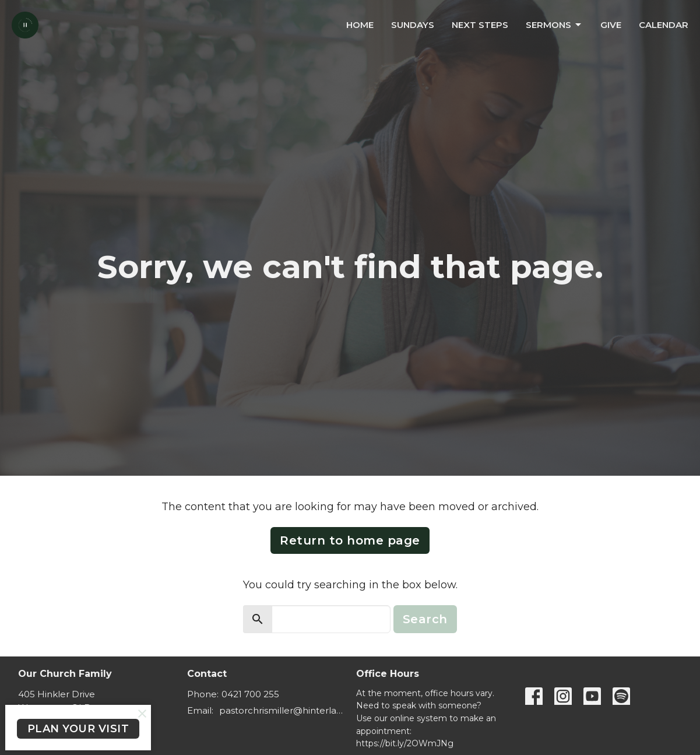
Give (611, 25)
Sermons (554, 25)
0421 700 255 (250, 694)
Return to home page (350, 540)
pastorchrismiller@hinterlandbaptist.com (282, 710)
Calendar (664, 25)
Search (425, 619)
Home (360, 25)
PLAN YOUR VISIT (78, 729)
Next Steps (480, 25)
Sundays (413, 25)
